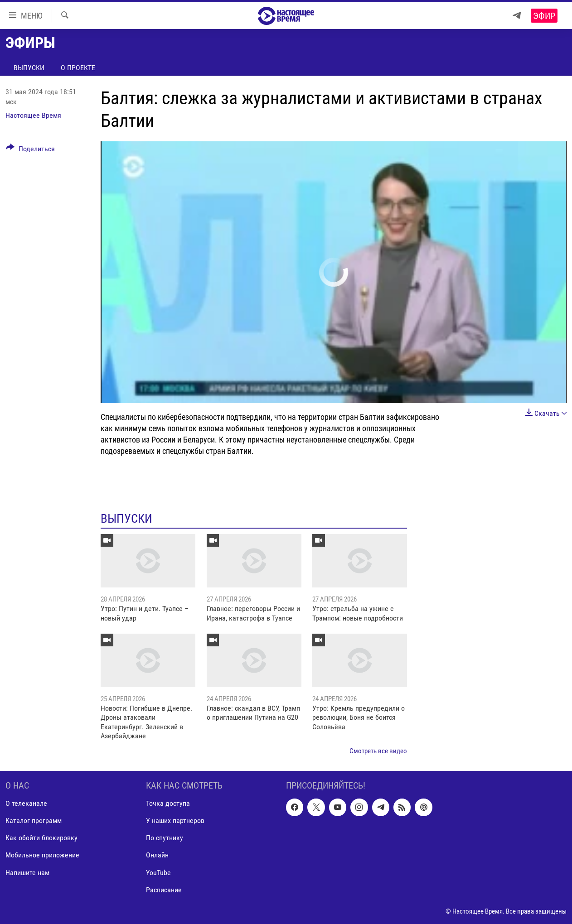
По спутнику (165, 838)
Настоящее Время (33, 115)
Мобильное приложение (42, 855)
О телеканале (26, 803)
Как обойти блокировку (41, 838)
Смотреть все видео (378, 751)
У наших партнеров (175, 821)
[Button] (30, 150)
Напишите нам (27, 873)
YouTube (158, 873)
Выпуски (29, 68)
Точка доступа (168, 803)
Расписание (164, 890)
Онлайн (157, 855)
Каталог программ (34, 821)
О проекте (78, 68)
